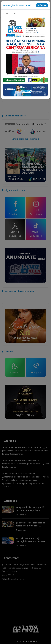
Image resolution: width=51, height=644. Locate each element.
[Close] (42, 5)
